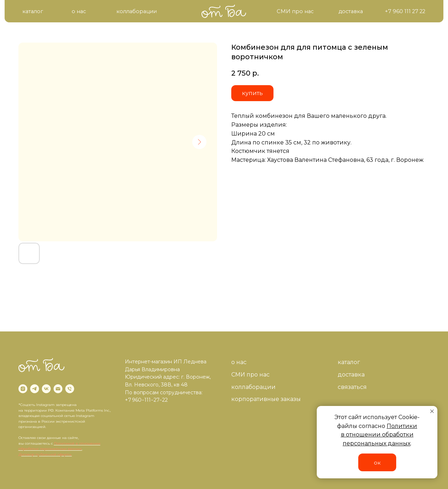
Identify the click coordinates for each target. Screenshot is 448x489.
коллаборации (253, 387)
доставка (351, 375)
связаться (352, 387)
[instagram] (23, 389)
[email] (58, 389)
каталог (349, 362)
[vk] (46, 389)
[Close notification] (432, 411)
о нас (239, 362)
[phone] (70, 389)
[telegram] (35, 389)
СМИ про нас (250, 375)
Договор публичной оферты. (45, 454)
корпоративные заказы (266, 399)
